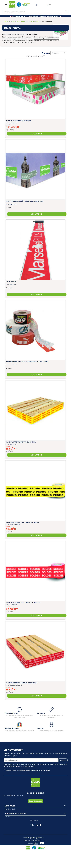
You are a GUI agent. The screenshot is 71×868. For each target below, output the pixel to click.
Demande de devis (35, 801)
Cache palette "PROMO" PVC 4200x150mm (21, 442)
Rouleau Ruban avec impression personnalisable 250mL (27, 362)
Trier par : (46, 53)
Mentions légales (11, 809)
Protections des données (32, 858)
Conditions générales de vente (15, 811)
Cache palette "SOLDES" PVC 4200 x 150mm (21, 683)
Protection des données (13, 814)
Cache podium (11, 281)
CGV (45, 858)
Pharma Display (10, 818)
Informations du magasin (16, 823)
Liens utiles (10, 806)
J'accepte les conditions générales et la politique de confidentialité (28, 770)
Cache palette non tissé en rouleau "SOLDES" (23, 603)
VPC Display (9, 816)
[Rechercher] (35, 12)
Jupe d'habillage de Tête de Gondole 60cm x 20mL (24, 201)
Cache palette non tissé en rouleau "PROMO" (23, 522)
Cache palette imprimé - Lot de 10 (18, 121)
